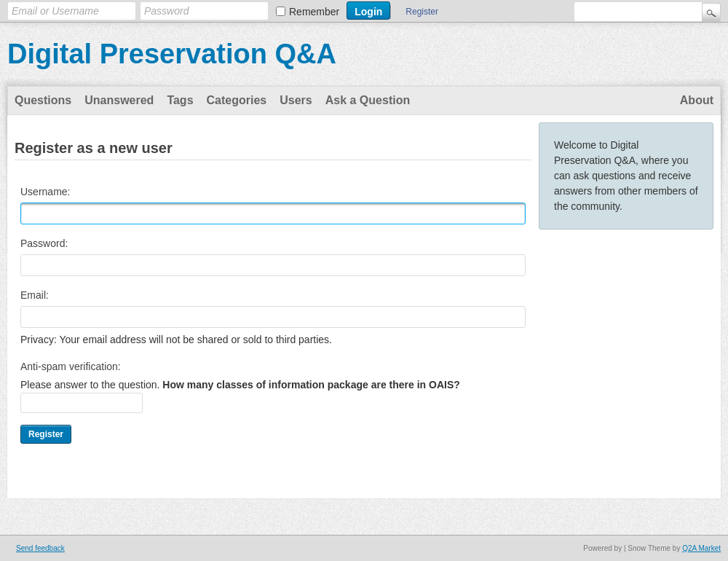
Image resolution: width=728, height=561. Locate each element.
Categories (237, 100)
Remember (314, 12)
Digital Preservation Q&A (172, 54)
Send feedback (40, 548)
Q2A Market (701, 548)
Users (296, 100)
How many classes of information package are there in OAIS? (311, 385)
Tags (180, 100)
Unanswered (119, 100)
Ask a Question (368, 100)
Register (422, 12)
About (697, 100)
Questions (43, 100)
